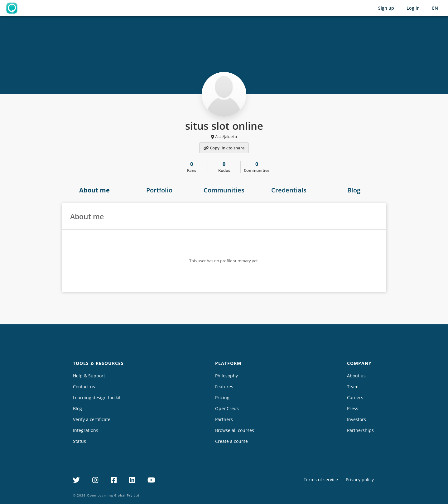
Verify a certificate (92, 419)
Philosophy (226, 376)
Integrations (86, 430)
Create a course (231, 441)
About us (356, 376)
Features (224, 387)
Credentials (289, 190)
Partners (224, 419)
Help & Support (89, 376)
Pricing (222, 397)
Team (353, 387)
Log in (413, 8)
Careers (355, 397)
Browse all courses (235, 430)
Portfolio (159, 190)
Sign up (386, 8)
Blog (354, 190)
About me (94, 190)
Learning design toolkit (97, 397)
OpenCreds (227, 408)
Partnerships (360, 430)
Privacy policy (360, 480)
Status (79, 441)
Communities (224, 190)
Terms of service (321, 480)
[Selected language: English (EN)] (435, 8)
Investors (356, 419)
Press (353, 408)
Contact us (84, 387)
